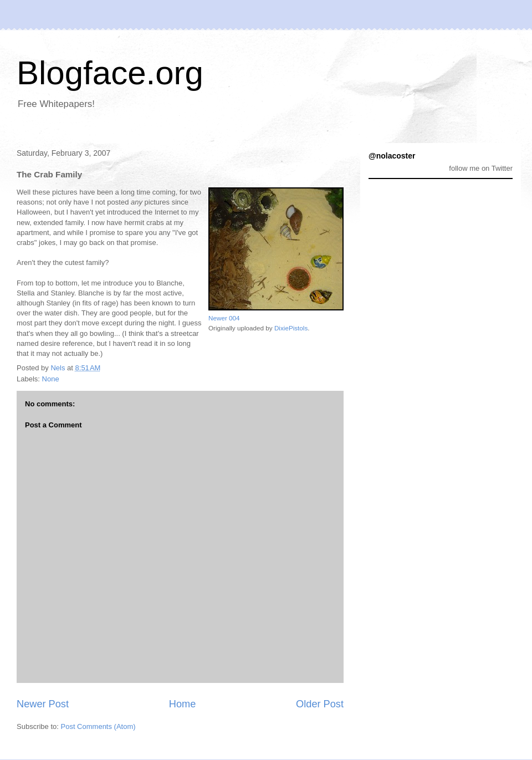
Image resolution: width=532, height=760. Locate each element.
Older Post (320, 704)
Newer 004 (224, 318)
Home (183, 704)
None (51, 379)
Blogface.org (110, 73)
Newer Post (43, 704)
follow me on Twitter (481, 168)
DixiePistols (291, 328)
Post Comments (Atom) (98, 726)
